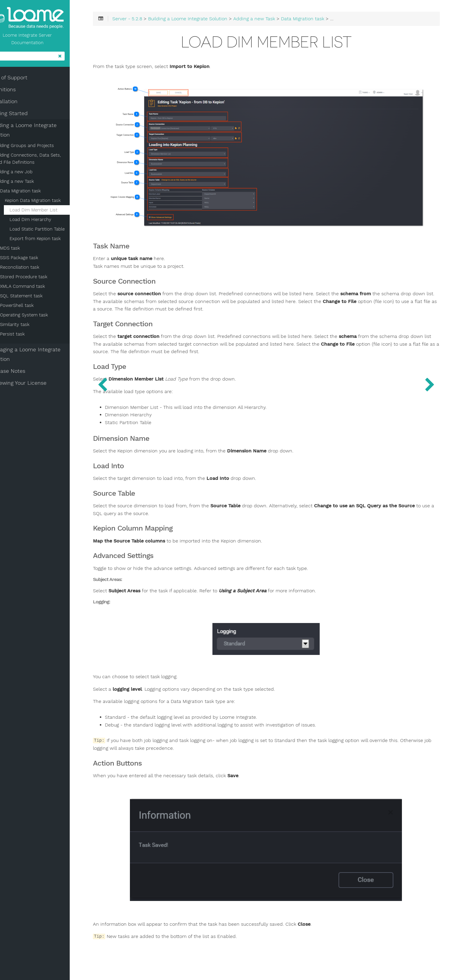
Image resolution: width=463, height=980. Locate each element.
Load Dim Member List (49, 211)
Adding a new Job (29, 173)
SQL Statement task (36, 297)
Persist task (28, 336)
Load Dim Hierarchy (46, 221)
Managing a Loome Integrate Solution (40, 356)
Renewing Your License (33, 384)
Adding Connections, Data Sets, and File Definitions (43, 160)
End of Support (24, 79)
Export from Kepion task (50, 240)
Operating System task (39, 316)
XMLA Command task (38, 288)
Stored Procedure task (39, 278)
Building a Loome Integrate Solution (38, 132)
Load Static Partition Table (52, 231)
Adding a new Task (30, 183)
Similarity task (30, 326)
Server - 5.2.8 (152, 21)
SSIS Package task (34, 259)
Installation (19, 103)
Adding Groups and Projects (40, 147)
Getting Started (24, 115)
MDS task (25, 250)
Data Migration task (36, 192)
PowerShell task (32, 307)
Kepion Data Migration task (48, 202)
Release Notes (23, 372)
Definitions (18, 91)
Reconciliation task (35, 269)
